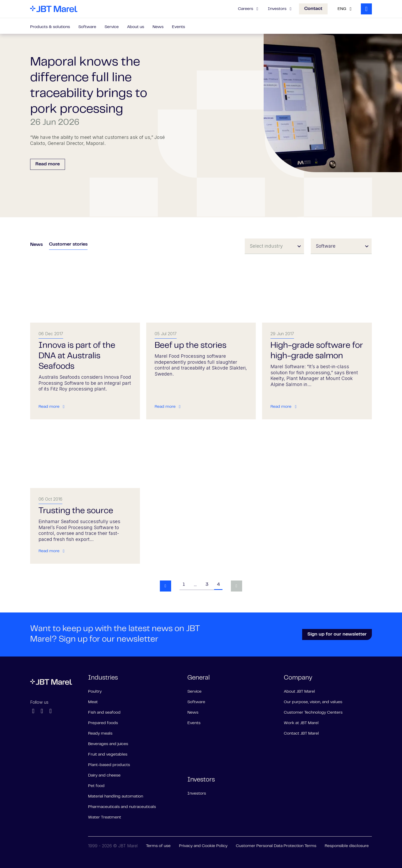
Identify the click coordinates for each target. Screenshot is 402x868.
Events (178, 27)
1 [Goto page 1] (184, 585)
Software (87, 27)
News (158, 27)
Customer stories (68, 245)
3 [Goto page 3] (207, 585)
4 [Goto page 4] (218, 585)
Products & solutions (50, 27)
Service (112, 27)
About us (136, 27)
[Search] (366, 9)
